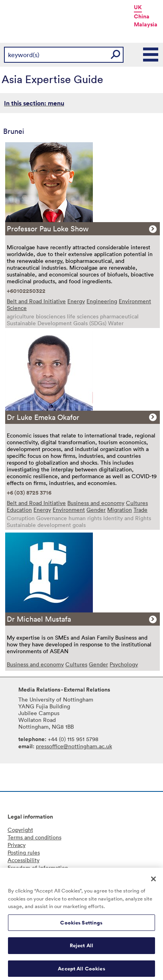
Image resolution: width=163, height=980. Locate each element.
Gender (96, 510)
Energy (76, 301)
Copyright (20, 830)
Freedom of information (38, 868)
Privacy (17, 845)
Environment (135, 301)
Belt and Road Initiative (36, 301)
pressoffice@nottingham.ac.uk (74, 746)
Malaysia (146, 24)
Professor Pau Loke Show (48, 229)
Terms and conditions (34, 837)
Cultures (137, 503)
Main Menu (151, 55)
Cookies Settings (81, 925)
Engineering (102, 301)
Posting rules (24, 852)
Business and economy (96, 503)
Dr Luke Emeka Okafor (43, 417)
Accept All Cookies (81, 971)
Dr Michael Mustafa (39, 619)
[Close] (153, 882)
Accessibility (24, 860)
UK (138, 7)
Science (17, 308)
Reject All (81, 948)
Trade (140, 510)
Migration (120, 510)
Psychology (124, 664)
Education (19, 510)
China (142, 16)
